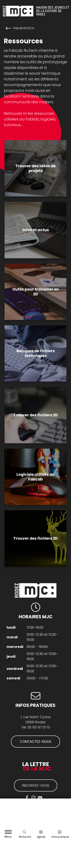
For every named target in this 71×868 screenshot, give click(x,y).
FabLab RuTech (24, 28)
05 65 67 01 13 (39, 727)
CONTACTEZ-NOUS (36, 742)
